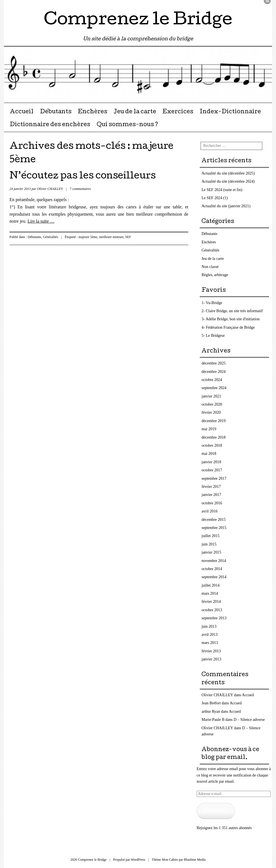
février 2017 (211, 487)
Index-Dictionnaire (230, 112)
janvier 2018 (211, 462)
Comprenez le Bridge (138, 21)
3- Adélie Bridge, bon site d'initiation (231, 319)
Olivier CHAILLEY (50, 189)
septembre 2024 (214, 388)
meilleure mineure (111, 237)
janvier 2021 (211, 396)
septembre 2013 (214, 618)
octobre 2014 (212, 569)
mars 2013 (210, 643)
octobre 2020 (212, 404)
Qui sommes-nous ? (127, 125)
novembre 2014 (214, 561)
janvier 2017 (211, 495)
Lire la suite (41, 221)
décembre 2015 (214, 520)
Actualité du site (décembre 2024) (228, 181)
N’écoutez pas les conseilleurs (83, 177)
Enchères (92, 112)
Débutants (56, 112)
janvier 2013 (211, 659)
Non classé (210, 267)
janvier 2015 (211, 552)
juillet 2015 (211, 536)
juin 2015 (209, 544)
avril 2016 (210, 511)
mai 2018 (209, 454)
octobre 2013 (212, 610)
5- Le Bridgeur (213, 336)
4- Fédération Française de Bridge (228, 327)
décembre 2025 (214, 363)
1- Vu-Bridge (212, 303)
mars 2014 (210, 593)
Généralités (51, 237)
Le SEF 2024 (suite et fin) (222, 190)
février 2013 (211, 651)
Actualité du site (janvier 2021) (226, 206)
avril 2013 (210, 635)
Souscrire (216, 811)
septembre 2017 (214, 478)
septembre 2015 (214, 528)
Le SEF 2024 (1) (215, 198)
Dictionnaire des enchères (50, 125)
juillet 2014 (211, 585)
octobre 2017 (212, 470)
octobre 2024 (212, 380)
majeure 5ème (88, 237)
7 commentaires (80, 189)
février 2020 (211, 412)
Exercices (178, 112)
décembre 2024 (214, 372)
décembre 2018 (214, 437)
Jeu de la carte (135, 112)
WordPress (138, 860)
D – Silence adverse (249, 720)
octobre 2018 (212, 445)
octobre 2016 (212, 503)
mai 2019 (209, 429)
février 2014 (211, 602)
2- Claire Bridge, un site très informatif (232, 311)
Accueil (22, 112)
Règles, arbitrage (215, 275)
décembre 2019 (214, 421)
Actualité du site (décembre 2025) (228, 173)
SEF (128, 237)
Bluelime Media (195, 860)
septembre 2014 (214, 577)
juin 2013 (209, 626)
